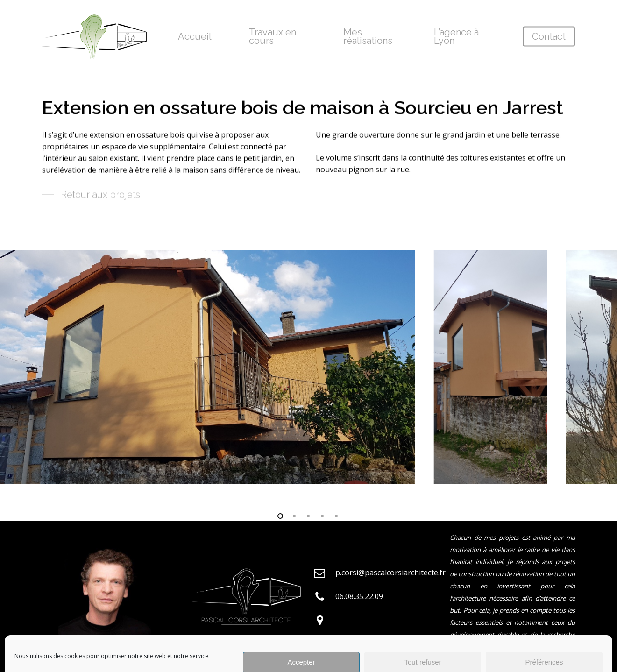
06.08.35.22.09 (359, 596)
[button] (91, 197)
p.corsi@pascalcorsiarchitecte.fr (390, 573)
